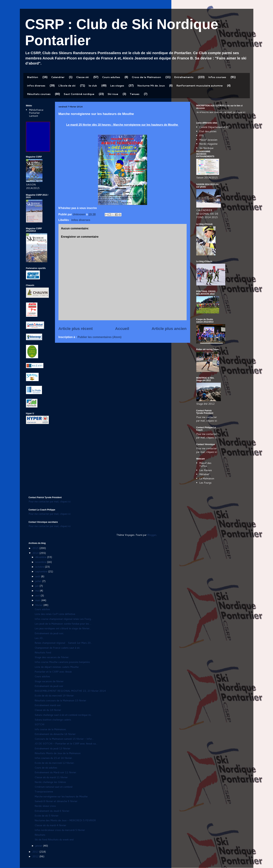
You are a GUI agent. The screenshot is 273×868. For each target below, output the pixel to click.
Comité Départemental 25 (214, 127)
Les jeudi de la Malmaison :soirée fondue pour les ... (63, 624)
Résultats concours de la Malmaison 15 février (60, 700)
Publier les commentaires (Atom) (100, 337)
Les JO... (39, 638)
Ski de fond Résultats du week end (54, 840)
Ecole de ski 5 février (47, 816)
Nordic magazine (208, 144)
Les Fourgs (205, 483)
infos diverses (36, 86)
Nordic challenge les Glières (50, 782)
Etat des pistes (208, 131)
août (38, 576)
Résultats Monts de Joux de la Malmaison (58, 753)
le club (93, 86)
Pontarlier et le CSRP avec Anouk (53, 672)
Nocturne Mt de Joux (151, 86)
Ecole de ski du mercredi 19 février (54, 696)
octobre (40, 567)
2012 (36, 856)
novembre (41, 562)
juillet (39, 581)
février (39, 605)
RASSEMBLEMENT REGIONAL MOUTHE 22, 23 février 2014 (70, 691)
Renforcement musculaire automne (199, 86)
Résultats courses (39, 94)
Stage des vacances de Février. (52, 657)
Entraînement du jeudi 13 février (52, 748)
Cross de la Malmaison (146, 77)
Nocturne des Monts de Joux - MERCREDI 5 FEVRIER (65, 820)
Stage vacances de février (49, 681)
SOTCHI (40, 724)
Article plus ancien (169, 329)
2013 (36, 852)
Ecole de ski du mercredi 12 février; (54, 763)
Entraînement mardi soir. (48, 705)
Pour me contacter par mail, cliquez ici (207, 419)
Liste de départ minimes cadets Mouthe (57, 667)
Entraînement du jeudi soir (49, 686)
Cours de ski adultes (46, 768)
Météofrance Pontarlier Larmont (36, 113)
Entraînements (184, 77)
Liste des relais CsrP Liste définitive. (55, 614)
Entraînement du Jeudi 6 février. (52, 811)
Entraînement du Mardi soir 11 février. (56, 772)
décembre (41, 557)
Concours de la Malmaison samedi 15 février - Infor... (64, 739)
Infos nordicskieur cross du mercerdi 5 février (60, 830)
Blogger (152, 535)
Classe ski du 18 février (48, 710)
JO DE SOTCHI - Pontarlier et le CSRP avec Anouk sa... (66, 744)
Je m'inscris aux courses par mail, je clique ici (221, 112)
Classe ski (82, 77)
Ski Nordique (206, 148)
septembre (42, 571)
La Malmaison (207, 478)
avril (38, 596)
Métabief (204, 474)
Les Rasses (206, 470)
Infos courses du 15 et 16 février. (54, 758)
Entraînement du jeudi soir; (49, 633)
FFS (201, 136)
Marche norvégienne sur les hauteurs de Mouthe (61, 796)
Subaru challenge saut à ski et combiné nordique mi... (63, 715)
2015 (36, 548)
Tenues (135, 94)
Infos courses (217, 77)
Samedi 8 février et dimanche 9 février (56, 801)
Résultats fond (43, 652)
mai (37, 591)
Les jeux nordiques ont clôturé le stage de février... (63, 628)
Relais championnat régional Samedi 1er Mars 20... (63, 643)
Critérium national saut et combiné (54, 787)
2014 (36, 553)
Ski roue (113, 94)
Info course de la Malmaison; (50, 729)
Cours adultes (111, 77)
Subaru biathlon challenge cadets (53, 720)
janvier (39, 846)
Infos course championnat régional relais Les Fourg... (63, 619)
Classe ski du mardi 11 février (51, 777)
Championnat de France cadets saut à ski (57, 648)
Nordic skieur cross (45, 806)
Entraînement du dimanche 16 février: (55, 734)
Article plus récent (76, 329)
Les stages (117, 86)
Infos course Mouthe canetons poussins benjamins (62, 662)
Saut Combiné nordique (79, 94)
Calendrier (58, 77)
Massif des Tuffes (205, 464)
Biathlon (33, 77)
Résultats (40, 835)
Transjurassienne (44, 792)
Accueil (122, 329)
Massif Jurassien (208, 140)
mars (38, 600)
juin (37, 586)
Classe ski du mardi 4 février (50, 825)
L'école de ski (67, 86)
